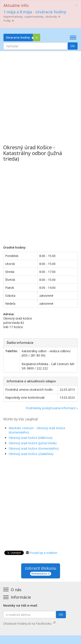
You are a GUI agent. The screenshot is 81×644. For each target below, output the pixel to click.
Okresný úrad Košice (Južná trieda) (33, 443)
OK (73, 46)
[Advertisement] (40, 95)
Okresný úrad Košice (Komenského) (34, 448)
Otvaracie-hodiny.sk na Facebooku (29, 623)
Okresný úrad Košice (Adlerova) (31, 438)
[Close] (76, 5)
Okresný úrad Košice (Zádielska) (31, 454)
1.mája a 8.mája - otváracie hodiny (35, 12)
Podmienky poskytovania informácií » (52, 408)
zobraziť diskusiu (41, 571)
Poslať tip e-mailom (44, 553)
